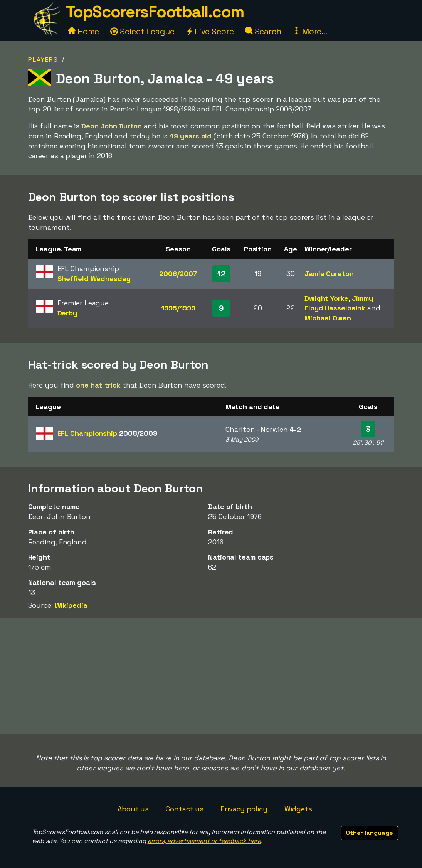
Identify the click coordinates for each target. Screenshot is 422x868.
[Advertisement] (211, 676)
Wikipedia (71, 605)
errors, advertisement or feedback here (204, 841)
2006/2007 (178, 274)
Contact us (185, 809)
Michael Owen (328, 318)
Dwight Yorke (326, 298)
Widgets (298, 809)
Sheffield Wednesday (94, 279)
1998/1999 (178, 308)
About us (133, 809)
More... (310, 31)
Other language (369, 833)
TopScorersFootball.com (155, 12)
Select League (142, 31)
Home (84, 31)
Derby (67, 313)
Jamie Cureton (329, 274)
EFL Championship (107, 433)
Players (43, 60)
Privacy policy (244, 809)
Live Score (210, 31)
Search (263, 31)
